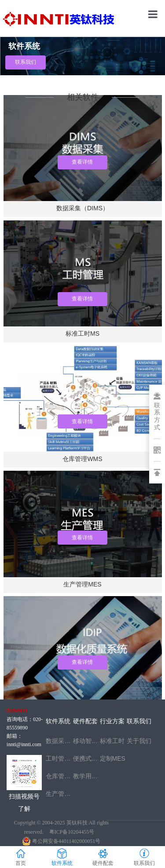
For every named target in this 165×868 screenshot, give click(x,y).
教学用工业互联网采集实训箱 (86, 776)
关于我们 (139, 741)
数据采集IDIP (59, 741)
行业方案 (112, 721)
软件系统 (58, 721)
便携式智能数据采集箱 (86, 758)
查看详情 (82, 421)
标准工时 (112, 741)
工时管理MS (59, 758)
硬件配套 (85, 721)
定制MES (113, 758)
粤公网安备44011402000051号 (62, 841)
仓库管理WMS (59, 776)
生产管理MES (59, 794)
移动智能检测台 (86, 741)
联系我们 (26, 62)
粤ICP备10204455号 (72, 832)
